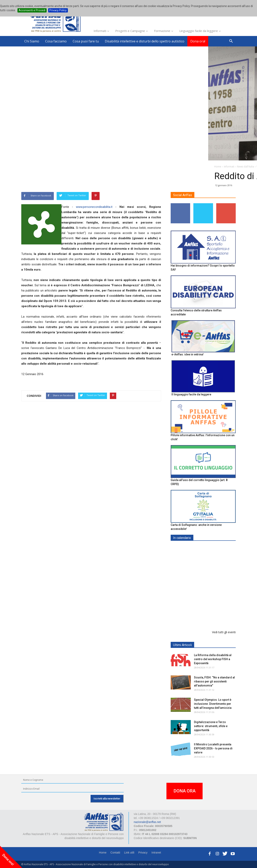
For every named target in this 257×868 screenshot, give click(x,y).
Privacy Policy (58, 10)
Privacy (143, 853)
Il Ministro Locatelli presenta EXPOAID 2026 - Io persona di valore (213, 748)
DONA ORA (185, 791)
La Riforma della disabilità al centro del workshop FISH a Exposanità (213, 659)
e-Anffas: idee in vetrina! (188, 354)
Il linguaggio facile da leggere (191, 394)
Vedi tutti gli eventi (224, 632)
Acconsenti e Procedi (32, 10)
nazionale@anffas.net (147, 822)
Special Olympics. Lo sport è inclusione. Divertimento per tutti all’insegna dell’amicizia (213, 704)
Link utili (129, 853)
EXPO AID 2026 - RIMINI (211, 547)
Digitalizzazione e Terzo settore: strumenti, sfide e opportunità (211, 726)
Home (103, 853)
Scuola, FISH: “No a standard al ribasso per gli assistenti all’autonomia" (214, 681)
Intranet (156, 853)
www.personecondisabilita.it (94, 207)
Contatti (115, 853)
